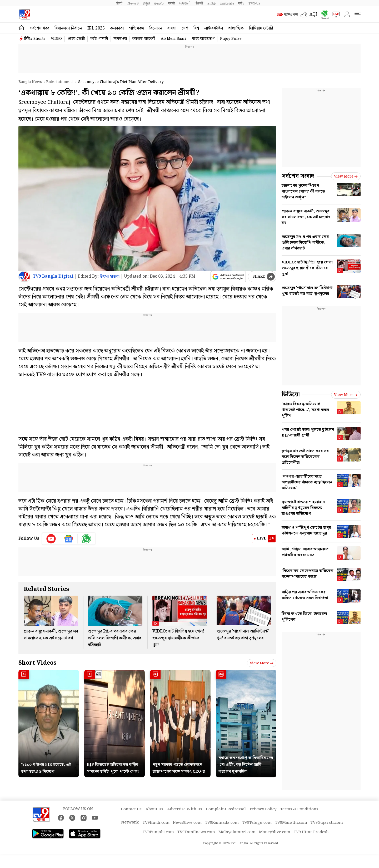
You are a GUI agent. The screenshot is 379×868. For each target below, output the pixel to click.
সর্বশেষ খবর (39, 28)
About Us (154, 809)
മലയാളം (227, 3)
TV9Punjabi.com (158, 832)
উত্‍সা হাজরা (110, 276)
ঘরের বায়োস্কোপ (203, 39)
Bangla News (30, 82)
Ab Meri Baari (174, 39)
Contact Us (131, 809)
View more (262, 663)
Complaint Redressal (226, 809)
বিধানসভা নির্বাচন (68, 28)
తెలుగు (159, 3)
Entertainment (59, 82)
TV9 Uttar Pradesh (311, 832)
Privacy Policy (263, 809)
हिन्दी (120, 3)
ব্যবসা (172, 28)
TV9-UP (255, 3)
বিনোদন (156, 28)
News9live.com (187, 823)
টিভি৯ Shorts (35, 39)
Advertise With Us (185, 809)
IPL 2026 (96, 28)
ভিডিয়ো (291, 394)
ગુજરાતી (185, 3)
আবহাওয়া (120, 39)
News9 (133, 3)
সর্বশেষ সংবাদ (298, 176)
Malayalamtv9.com (237, 832)
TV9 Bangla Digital (53, 276)
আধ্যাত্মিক (236, 28)
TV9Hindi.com (156, 823)
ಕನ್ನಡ (146, 3)
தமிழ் (211, 3)
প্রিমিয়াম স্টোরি (261, 28)
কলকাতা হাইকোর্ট (144, 39)
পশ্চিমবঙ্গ (136, 28)
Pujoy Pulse (231, 39)
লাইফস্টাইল (214, 28)
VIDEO (56, 39)
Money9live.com (275, 832)
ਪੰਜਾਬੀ (199, 3)
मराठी (171, 3)
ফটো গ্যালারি (99, 39)
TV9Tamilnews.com (196, 832)
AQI (313, 14)
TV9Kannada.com (222, 823)
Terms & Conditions (299, 809)
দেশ (185, 28)
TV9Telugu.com (257, 823)
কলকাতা (117, 28)
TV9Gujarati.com (327, 823)
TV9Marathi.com (291, 823)
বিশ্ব (196, 28)
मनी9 (241, 3)
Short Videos (37, 663)
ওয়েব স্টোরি (76, 39)
